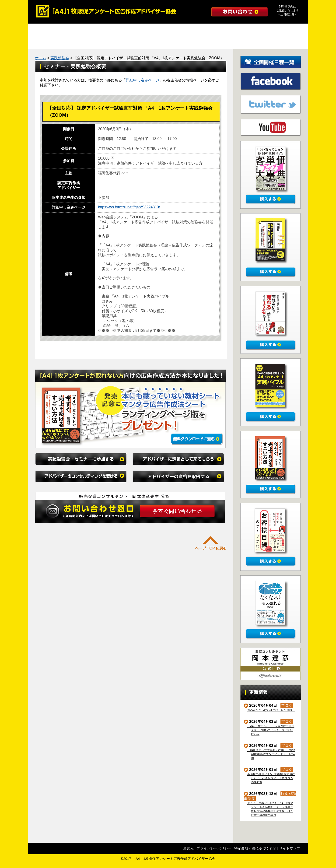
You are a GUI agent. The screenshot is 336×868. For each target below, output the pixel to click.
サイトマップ (290, 848)
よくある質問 (185, 42)
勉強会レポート (80, 42)
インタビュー (220, 42)
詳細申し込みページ (143, 80)
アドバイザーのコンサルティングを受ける (203, 30)
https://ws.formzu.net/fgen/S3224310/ (129, 207)
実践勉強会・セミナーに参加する (63, 30)
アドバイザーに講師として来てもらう (133, 30)
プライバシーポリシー (214, 848)
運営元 (188, 848)
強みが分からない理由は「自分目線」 (271, 710)
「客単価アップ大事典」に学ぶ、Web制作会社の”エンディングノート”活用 (271, 754)
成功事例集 (45, 42)
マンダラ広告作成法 (115, 42)
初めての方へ (255, 42)
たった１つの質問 (150, 42)
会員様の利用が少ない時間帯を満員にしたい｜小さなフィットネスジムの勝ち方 (271, 778)
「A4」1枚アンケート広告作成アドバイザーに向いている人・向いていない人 (271, 730)
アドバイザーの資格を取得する (273, 30)
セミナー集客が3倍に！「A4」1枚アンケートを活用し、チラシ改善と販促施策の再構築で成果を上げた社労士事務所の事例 (270, 809)
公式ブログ (290, 42)
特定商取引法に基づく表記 (255, 848)
